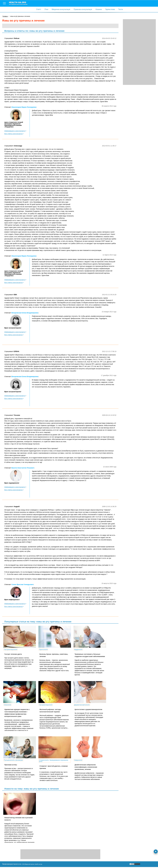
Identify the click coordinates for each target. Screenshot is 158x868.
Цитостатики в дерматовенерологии (85, 709)
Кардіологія (75, 650)
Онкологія (7, 705)
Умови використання (10, 865)
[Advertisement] (139, 52)
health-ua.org (20, 3)
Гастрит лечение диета (13, 654)
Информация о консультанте (15, 131)
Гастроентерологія (11, 650)
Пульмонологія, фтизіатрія (13, 760)
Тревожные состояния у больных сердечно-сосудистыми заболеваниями (84, 656)
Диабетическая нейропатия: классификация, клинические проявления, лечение (82, 767)
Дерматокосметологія (78, 705)
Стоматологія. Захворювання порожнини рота (52, 761)
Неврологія (75, 760)
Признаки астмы (11, 765)
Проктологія (42, 650)
